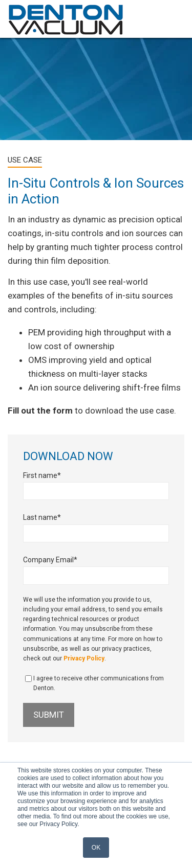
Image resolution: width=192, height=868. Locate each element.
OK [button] (96, 848)
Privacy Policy (84, 658)
